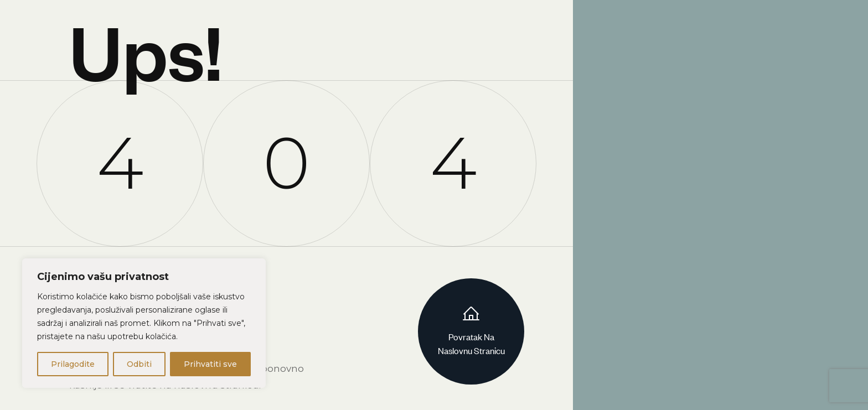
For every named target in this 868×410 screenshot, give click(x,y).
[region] (144, 323)
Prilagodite (73, 364)
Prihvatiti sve (210, 364)
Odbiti (139, 364)
